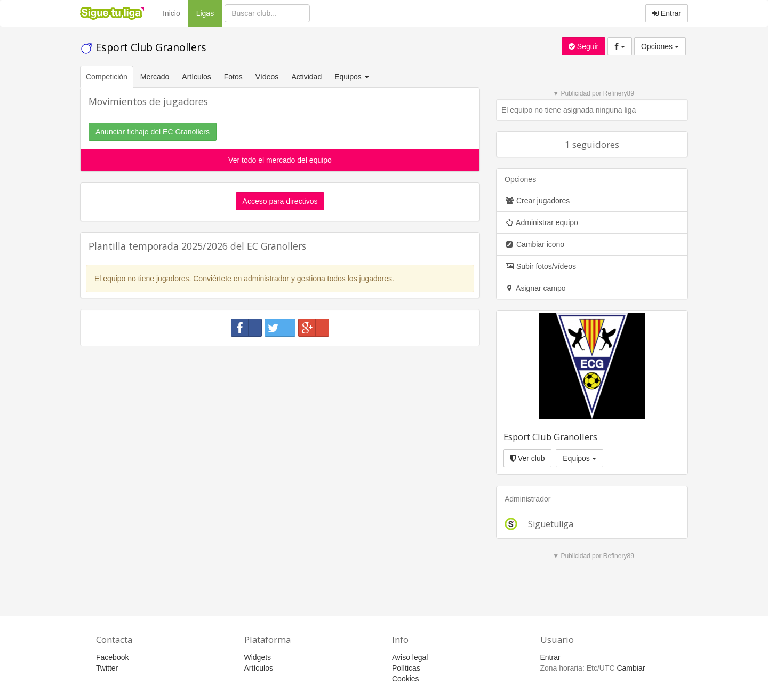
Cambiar (631, 668)
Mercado (155, 77)
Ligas (209, 13)
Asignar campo (535, 288)
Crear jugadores (537, 201)
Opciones (660, 46)
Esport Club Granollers (143, 47)
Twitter (107, 668)
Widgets (258, 657)
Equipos (579, 458)
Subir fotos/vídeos (540, 266)
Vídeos (267, 77)
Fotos (233, 77)
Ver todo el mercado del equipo (280, 160)
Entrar (667, 13)
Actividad (306, 77)
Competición (107, 77)
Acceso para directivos (280, 201)
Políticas (406, 668)
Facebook (112, 657)
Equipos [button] (353, 77)
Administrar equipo (541, 222)
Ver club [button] (527, 458)
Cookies (406, 679)
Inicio (171, 13)
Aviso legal (410, 657)
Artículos (196, 77)
